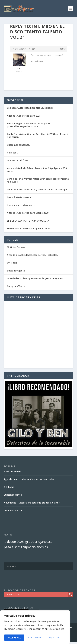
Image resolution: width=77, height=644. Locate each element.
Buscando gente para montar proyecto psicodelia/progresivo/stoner (29, 125)
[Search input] (37, 594)
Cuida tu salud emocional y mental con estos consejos (37, 190)
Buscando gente (16, 271)
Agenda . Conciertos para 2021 (24, 116)
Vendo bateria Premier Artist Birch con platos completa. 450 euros (38, 180)
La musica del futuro (19, 160)
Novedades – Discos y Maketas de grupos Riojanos (35, 278)
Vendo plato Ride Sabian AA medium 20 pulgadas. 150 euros (37, 170)
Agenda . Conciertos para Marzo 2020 (28, 213)
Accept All (56, 638)
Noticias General (16, 247)
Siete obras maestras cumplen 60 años (29, 228)
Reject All (35, 638)
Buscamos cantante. (18, 145)
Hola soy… (13, 153)
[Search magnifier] (71, 594)
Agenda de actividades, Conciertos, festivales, (32, 255)
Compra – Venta (16, 286)
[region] (35, 628)
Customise (14, 638)
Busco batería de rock (19, 197)
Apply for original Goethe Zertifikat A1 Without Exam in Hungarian (38, 135)
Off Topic (12, 263)
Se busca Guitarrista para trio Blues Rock (30, 108)
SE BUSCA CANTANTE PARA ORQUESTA (28, 221)
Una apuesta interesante (21, 205)
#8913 (63, 49)
